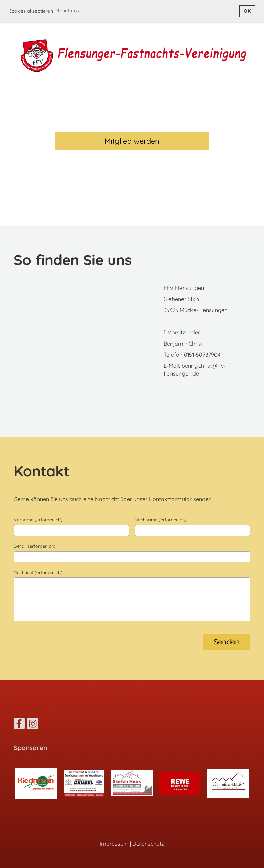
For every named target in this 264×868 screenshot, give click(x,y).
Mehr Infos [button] (67, 11)
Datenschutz (148, 844)
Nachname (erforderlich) (161, 520)
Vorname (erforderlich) (38, 520)
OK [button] (247, 11)
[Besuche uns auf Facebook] (19, 725)
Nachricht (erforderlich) (38, 572)
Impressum (114, 844)
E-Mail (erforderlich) (35, 546)
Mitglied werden (132, 141)
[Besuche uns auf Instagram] (33, 725)
